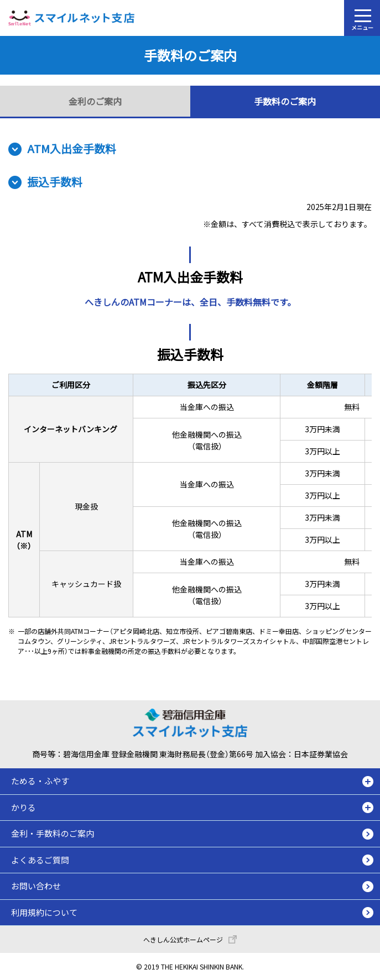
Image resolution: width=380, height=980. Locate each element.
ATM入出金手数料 (72, 148)
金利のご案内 (95, 101)
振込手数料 (55, 182)
